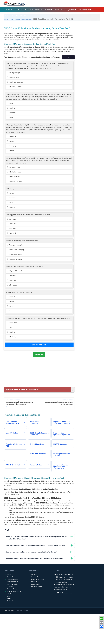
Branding (11, 165)
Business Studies (27, 19)
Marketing (12, 365)
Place (10, 132)
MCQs (9, 627)
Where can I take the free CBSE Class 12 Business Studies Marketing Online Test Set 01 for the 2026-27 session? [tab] (36, 566)
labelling (11, 169)
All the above (12, 313)
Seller (10, 334)
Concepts (10, 615)
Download (47, 10)
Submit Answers (39, 373)
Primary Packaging (14, 287)
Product (11, 136)
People (10, 221)
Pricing (10, 179)
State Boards (25, 15)
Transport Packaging (15, 273)
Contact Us (35, 605)
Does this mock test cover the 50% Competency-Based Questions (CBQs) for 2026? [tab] (36, 574)
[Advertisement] (52, 37)
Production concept (15, 210)
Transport (11, 304)
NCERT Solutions (34, 10)
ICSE (23, 10)
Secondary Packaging (15, 278)
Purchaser (12, 339)
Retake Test (39, 383)
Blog (17, 15)
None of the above (14, 283)
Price (10, 146)
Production (12, 351)
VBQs (9, 625)
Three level (12, 252)
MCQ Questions (69, 10)
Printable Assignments (14, 618)
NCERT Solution (12, 608)
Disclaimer (35, 610)
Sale (9, 356)
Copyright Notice (37, 615)
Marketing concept (14, 115)
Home (6, 19)
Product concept (14, 106)
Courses (8, 10)
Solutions (57, 10)
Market (10, 330)
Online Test (11, 630)
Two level (11, 261)
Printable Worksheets (14, 620)
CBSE (16, 10)
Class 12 (17, 19)
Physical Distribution (15, 299)
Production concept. (15, 110)
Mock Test (8, 15)
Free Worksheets (84, 10)
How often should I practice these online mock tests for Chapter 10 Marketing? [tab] (34, 587)
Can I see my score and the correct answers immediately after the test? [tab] (31, 581)
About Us (34, 603)
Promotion (12, 141)
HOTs (9, 622)
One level (11, 257)
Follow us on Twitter (38, 608)
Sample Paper (12, 605)
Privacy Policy (36, 613)
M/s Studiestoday (22, 639)
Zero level (11, 247)
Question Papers (12, 610)
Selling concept (13, 101)
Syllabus (10, 603)
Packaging (11, 174)
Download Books (12, 613)
